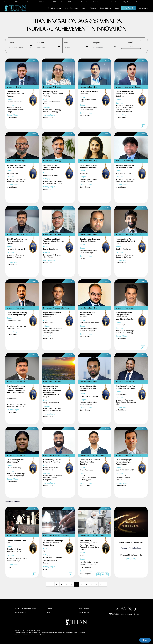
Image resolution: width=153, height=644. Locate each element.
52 (76, 584)
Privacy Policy (70, 633)
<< (48, 584)
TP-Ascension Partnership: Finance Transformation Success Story (53, 543)
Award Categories (71, 8)
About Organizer (20, 613)
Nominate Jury (84, 613)
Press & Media (106, 8)
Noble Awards (98, 2)
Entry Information (54, 8)
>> (105, 584)
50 (67, 584)
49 (62, 584)
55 (91, 584)
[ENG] (129, 559)
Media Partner (84, 609)
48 (57, 584)
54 (86, 584)
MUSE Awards (18, 2)
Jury (84, 8)
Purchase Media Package (131, 548)
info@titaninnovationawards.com (126, 614)
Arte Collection (113, 2)
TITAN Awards (59, 2)
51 (72, 584)
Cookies (84, 633)
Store (117, 8)
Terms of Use (61, 633)
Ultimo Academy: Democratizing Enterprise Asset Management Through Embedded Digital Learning (89, 545)
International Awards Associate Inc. (33, 635)
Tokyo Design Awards (130, 2)
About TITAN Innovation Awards (26, 609)
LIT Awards (85, 2)
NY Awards (72, 2)
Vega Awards (32, 2)
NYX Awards (45, 2)
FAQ (48, 613)
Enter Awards (129, 8)
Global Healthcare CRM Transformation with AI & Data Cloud (125, 94)
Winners (93, 8)
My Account (143, 8)
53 (81, 584)
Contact (50, 609)
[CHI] (134, 559)
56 (96, 584)
